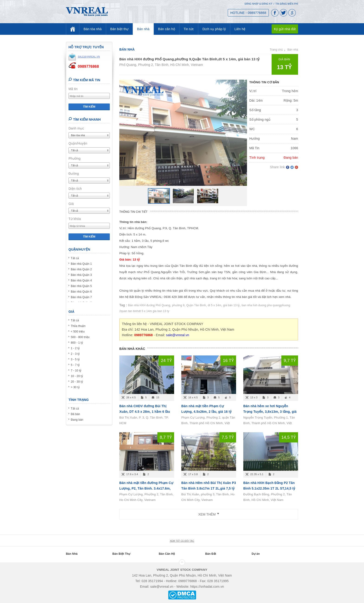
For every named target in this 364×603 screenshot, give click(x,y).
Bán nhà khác (132, 349)
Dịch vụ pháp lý (214, 29)
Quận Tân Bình (196, 305)
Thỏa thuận (78, 326)
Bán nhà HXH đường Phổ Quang (149, 305)
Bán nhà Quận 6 (81, 292)
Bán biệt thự (119, 29)
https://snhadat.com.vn (207, 587)
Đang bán (77, 420)
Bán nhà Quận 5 (81, 286)
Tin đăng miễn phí (287, 4)
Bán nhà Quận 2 (81, 269)
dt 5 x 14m (214, 305)
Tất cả (75, 258)
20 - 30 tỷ (77, 382)
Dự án (256, 554)
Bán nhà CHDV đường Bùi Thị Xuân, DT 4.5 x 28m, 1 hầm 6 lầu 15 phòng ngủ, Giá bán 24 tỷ (145, 412)
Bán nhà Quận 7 (81, 297)
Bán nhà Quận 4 (81, 281)
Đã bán (75, 414)
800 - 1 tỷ (77, 343)
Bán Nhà (72, 554)
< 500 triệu (78, 332)
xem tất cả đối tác (182, 541)
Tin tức (189, 29)
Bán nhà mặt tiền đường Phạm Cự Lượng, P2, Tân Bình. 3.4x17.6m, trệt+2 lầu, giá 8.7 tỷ (146, 488)
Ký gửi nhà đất (285, 29)
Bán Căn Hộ (167, 554)
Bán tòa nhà (93, 29)
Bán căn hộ (167, 29)
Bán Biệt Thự (121, 554)
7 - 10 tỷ (76, 371)
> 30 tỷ (75, 387)
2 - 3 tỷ (75, 354)
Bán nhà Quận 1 (81, 264)
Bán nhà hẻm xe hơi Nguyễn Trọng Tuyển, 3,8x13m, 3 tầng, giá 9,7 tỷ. (270, 412)
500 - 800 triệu (80, 337)
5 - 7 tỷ (75, 365)
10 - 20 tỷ (77, 376)
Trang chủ (276, 50)
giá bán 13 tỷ (231, 305)
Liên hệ (240, 29)
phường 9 (178, 305)
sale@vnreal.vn (178, 335)
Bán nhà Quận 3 (81, 275)
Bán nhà (143, 29)
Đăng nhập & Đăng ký (259, 4)
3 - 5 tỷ (75, 359)
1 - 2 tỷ (75, 348)
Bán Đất (211, 554)
